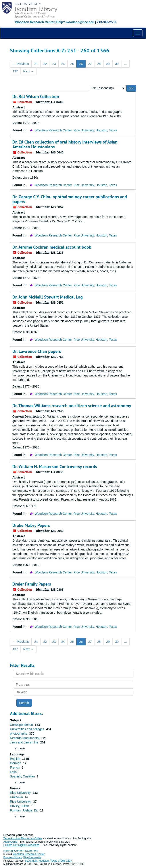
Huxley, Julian (20, 806)
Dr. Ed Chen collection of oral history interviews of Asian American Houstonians (65, 144)
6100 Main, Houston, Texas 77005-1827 (49, 861)
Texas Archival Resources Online (23, 838)
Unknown (17, 797)
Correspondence (22, 725)
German (16, 763)
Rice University (21, 793)
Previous (21, 64)
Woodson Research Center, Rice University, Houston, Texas (76, 130)
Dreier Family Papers (32, 584)
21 (36, 64)
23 (54, 64)
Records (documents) (25, 738)
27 (90, 64)
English (15, 759)
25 (72, 64)
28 (99, 64)
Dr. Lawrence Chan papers (37, 351)
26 (81, 64)
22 (45, 64)
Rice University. (21, 802)
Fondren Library (13, 857)
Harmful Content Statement (21, 851)
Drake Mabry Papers (31, 525)
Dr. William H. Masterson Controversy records (55, 467)
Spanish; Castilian (23, 776)
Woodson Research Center (35, 22)
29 (108, 64)
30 (117, 64)
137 (15, 71)
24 (63, 64)
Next (28, 71)
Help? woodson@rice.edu (75, 22)
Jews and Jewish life (25, 742)
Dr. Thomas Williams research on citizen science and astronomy (72, 406)
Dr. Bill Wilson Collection (36, 96)
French (15, 768)
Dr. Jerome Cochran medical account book (52, 247)
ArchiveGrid (10, 842)
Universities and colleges (28, 729)
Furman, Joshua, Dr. (24, 810)
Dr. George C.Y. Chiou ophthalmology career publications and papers (70, 199)
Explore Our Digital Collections (21, 845)
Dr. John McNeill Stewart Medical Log (48, 297)
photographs (19, 734)
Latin (14, 772)
